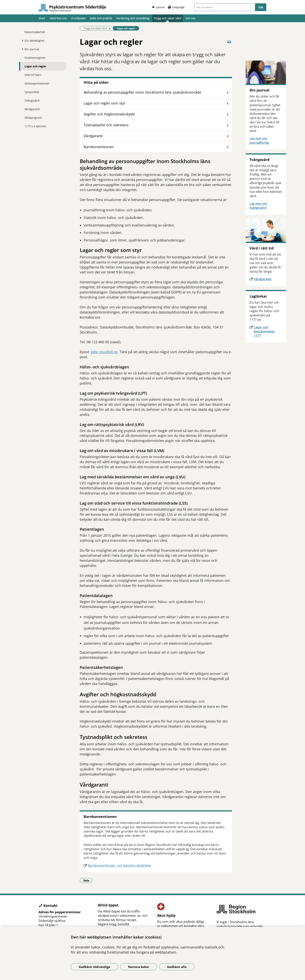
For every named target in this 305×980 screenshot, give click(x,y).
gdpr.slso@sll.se (104, 352)
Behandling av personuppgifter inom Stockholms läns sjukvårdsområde (142, 92)
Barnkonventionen (99, 147)
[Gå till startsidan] (72, 8)
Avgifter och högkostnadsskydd (109, 114)
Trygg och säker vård (167, 18)
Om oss (191, 18)
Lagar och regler (35, 66)
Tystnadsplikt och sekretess (106, 125)
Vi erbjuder (78, 18)
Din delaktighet (34, 41)
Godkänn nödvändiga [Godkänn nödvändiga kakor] (94, 967)
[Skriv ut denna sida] (229, 42)
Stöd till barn (33, 75)
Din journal (32, 49)
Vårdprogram (33, 118)
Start (42, 18)
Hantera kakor (139, 967)
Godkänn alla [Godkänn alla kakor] (177, 967)
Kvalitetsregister (35, 58)
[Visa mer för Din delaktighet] (22, 40)
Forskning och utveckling (133, 18)
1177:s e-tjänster (35, 126)
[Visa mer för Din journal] (22, 49)
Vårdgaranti (32, 109)
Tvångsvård (32, 101)
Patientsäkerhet (35, 32)
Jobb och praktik (101, 18)
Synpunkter (32, 92)
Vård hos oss (58, 18)
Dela (88, 880)
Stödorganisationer (37, 83)
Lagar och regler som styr (104, 103)
